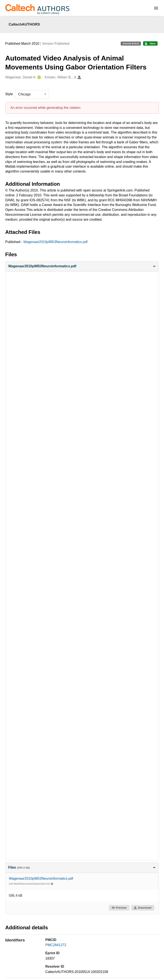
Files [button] (82, 867)
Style (9, 94)
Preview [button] (119, 908)
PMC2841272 (56, 945)
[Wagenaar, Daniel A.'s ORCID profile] (39, 77)
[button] (82, 266)
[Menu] (156, 8)
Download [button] (142, 908)
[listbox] (32, 94)
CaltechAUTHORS (24, 24)
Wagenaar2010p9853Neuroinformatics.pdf (55, 242)
